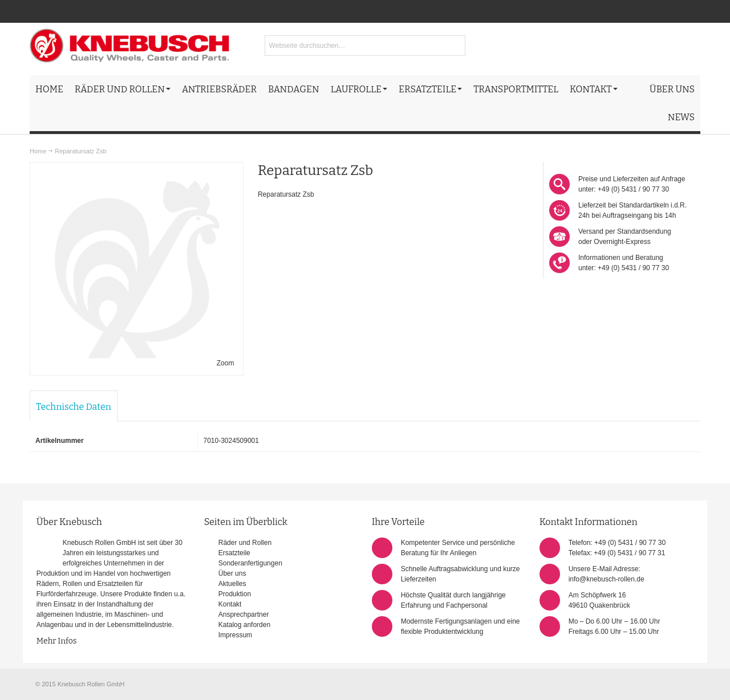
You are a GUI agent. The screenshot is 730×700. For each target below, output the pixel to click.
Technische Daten (74, 407)
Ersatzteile (234, 553)
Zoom (226, 363)
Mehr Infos (57, 641)
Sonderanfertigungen (250, 563)
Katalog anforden (244, 625)
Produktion (235, 594)
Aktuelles (232, 584)
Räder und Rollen (245, 543)
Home (38, 151)
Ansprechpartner (244, 614)
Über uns (232, 573)
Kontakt (230, 604)
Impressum (235, 635)
